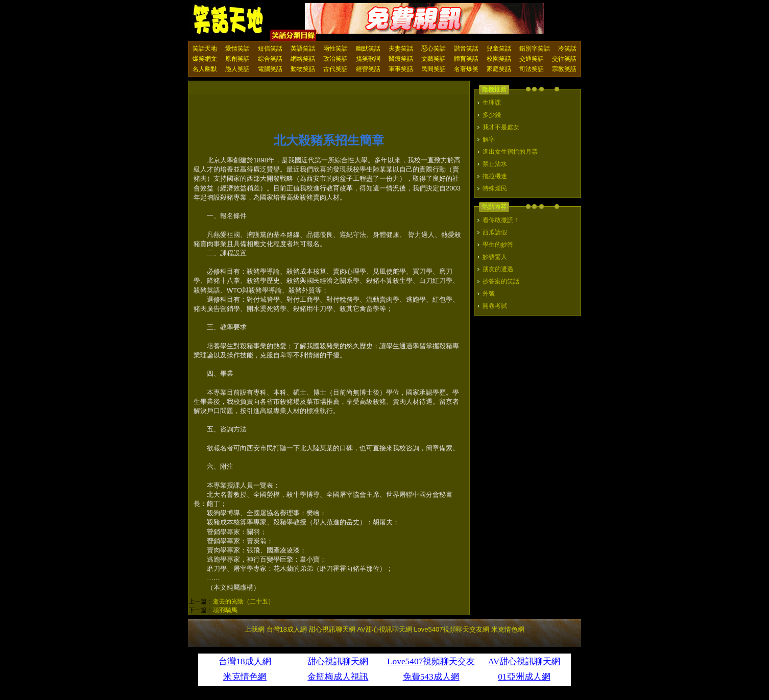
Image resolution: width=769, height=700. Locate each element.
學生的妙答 (498, 245)
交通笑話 (532, 59)
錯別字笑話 (535, 49)
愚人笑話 (237, 69)
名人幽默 (205, 69)
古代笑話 (335, 69)
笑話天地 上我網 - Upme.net (229, 20)
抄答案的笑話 (501, 281)
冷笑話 (567, 49)
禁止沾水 (495, 164)
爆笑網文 (205, 59)
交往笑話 (564, 59)
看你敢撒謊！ (501, 220)
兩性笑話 (335, 49)
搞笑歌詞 (368, 59)
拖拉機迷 (495, 176)
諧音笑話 (466, 49)
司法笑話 (532, 69)
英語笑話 (303, 49)
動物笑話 (303, 69)
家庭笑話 (499, 69)
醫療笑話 (401, 59)
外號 (489, 294)
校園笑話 (499, 59)
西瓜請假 (495, 232)
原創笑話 (237, 59)
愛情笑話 (237, 49)
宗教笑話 (564, 69)
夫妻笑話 (401, 49)
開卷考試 (495, 306)
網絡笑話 (303, 59)
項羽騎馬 (225, 610)
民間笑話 (434, 69)
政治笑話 (335, 59)
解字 (489, 139)
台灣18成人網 (287, 629)
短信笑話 (270, 49)
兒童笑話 (499, 49)
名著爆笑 (466, 69)
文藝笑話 (434, 59)
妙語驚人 (495, 257)
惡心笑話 (434, 49)
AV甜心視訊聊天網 (384, 629)
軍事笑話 (401, 69)
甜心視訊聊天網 (332, 629)
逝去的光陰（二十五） (244, 601)
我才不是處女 (501, 127)
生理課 (492, 103)
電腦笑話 (270, 69)
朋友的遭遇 (498, 269)
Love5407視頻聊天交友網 (451, 629)
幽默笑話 (368, 49)
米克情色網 (508, 629)
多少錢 (492, 115)
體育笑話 (466, 59)
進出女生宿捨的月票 (510, 152)
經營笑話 (368, 69)
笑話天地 (205, 49)
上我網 (255, 629)
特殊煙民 (495, 188)
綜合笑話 (270, 59)
